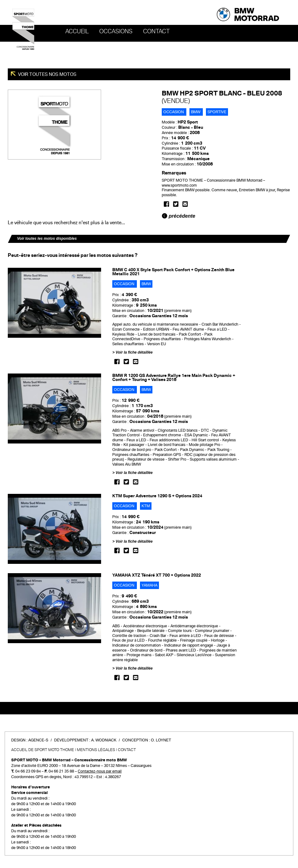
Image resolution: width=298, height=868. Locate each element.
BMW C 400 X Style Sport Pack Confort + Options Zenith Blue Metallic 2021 (173, 272)
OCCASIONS (116, 31)
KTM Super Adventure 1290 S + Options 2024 (157, 496)
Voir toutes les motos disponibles (47, 239)
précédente (179, 216)
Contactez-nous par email (100, 771)
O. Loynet (161, 740)
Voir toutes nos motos (47, 74)
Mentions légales (96, 750)
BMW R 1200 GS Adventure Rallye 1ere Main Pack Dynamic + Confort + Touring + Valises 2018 (174, 378)
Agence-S (38, 740)
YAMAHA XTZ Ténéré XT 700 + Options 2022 (157, 575)
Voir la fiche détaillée (134, 352)
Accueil (77, 31)
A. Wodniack (104, 740)
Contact (156, 31)
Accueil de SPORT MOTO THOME (43, 750)
